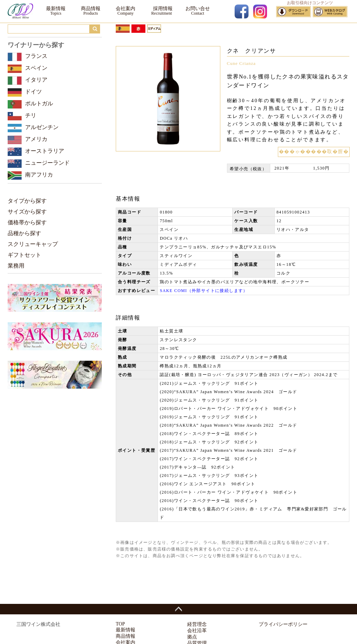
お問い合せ (198, 9)
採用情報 (162, 9)
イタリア (36, 80)
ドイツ (33, 92)
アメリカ (36, 139)
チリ (31, 115)
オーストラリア (45, 151)
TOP (120, 624)
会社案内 (126, 9)
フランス (36, 56)
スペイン (36, 68)
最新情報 (56, 9)
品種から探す (24, 233)
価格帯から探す (27, 222)
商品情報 (91, 9)
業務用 (16, 266)
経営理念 (197, 624)
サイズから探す (27, 212)
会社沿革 (197, 631)
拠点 (192, 637)
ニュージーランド (47, 163)
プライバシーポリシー (283, 624)
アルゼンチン (42, 127)
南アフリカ (39, 175)
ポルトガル (39, 103)
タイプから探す (27, 201)
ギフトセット (24, 255)
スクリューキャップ (33, 244)
